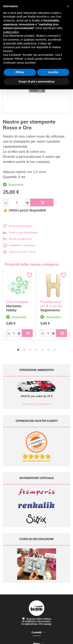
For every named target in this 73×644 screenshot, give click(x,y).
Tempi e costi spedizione (36, 404)
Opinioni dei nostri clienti (19, 252)
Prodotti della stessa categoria (32, 264)
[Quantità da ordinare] (17, 202)
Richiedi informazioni (17, 226)
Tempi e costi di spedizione (20, 232)
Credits (60, 639)
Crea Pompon (17, 302)
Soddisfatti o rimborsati (19, 245)
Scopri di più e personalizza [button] (36, 82)
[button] (68, 6)
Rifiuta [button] (20, 72)
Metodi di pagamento (18, 239)
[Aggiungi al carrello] (42, 202)
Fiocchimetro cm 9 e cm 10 (51, 304)
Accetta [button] (53, 72)
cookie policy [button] (11, 32)
